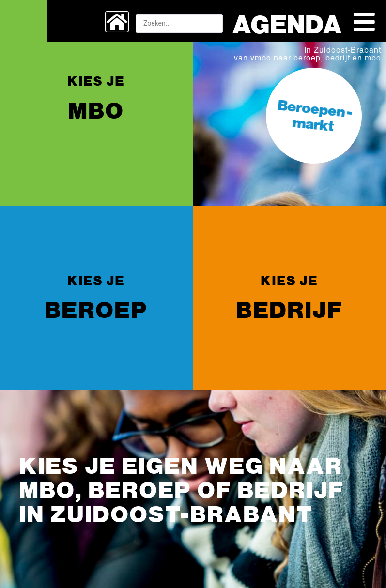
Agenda (287, 23)
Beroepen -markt (314, 115)
